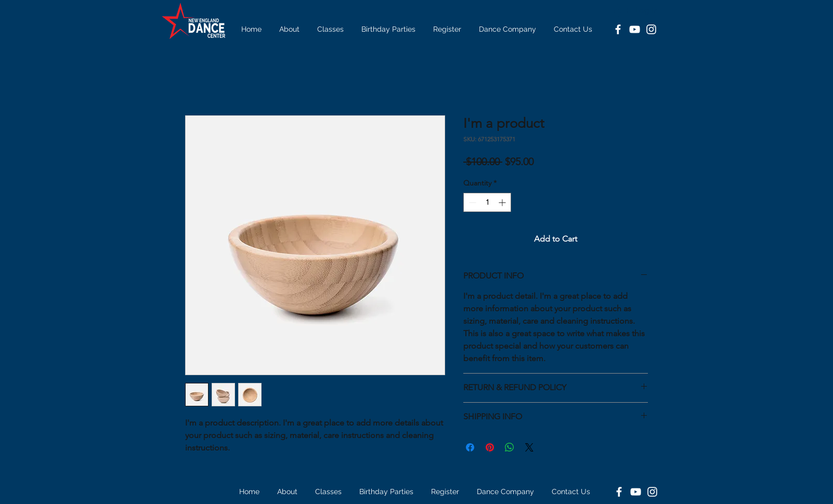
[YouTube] (635, 29)
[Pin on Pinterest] (490, 447)
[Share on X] (529, 447)
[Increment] (503, 202)
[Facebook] (618, 29)
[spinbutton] (487, 202)
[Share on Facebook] (470, 447)
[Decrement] (471, 202)
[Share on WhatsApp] (510, 447)
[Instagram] (651, 29)
